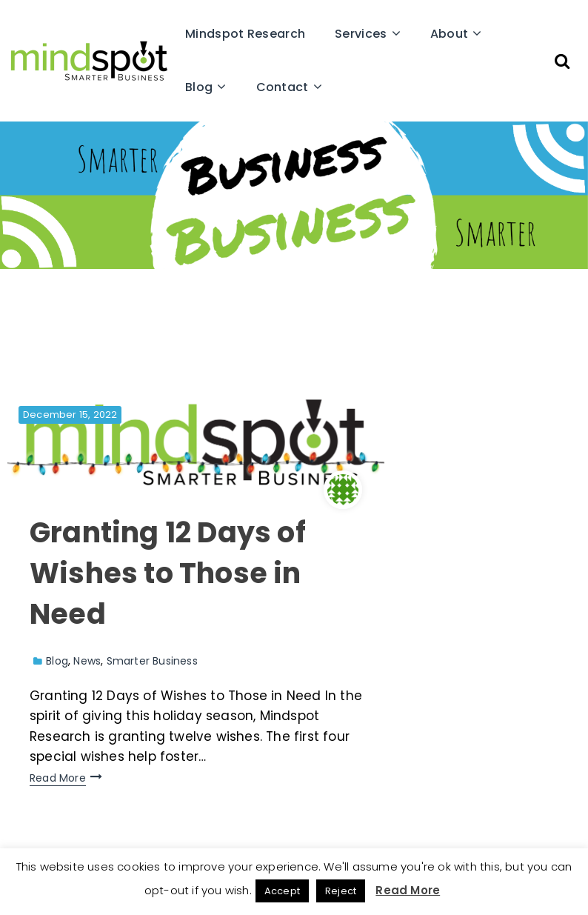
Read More (58, 778)
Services (361, 34)
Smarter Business (152, 661)
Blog (199, 87)
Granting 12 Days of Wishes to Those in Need (168, 573)
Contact (283, 87)
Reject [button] (341, 891)
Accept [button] (282, 891)
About (450, 34)
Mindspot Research (245, 34)
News (87, 661)
